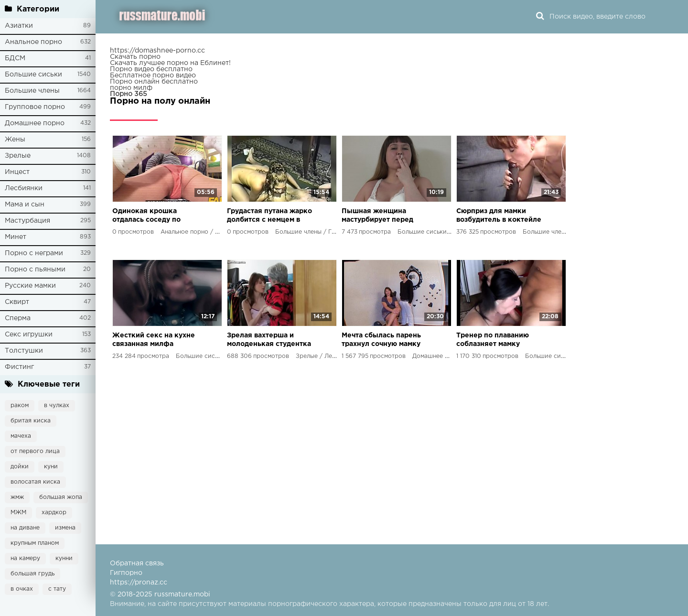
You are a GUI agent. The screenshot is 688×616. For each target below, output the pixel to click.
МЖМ (18, 513)
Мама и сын (25, 205)
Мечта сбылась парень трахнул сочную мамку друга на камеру (381, 340)
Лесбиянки (24, 188)
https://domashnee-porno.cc (157, 51)
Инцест (17, 172)
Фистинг (19, 367)
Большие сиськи (33, 75)
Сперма (18, 318)
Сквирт (17, 302)
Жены (15, 140)
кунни (64, 558)
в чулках (57, 405)
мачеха (21, 436)
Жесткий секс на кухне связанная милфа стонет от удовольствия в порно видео (154, 340)
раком (20, 405)
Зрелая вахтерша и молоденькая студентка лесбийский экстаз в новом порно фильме (269, 340)
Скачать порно (135, 57)
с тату (57, 589)
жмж (17, 497)
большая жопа (61, 497)
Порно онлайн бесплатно (154, 82)
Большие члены (32, 91)
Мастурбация (27, 221)
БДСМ (15, 58)
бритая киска (31, 421)
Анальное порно (33, 42)
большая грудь (32, 574)
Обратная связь (137, 563)
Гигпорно (126, 573)
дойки (20, 467)
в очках (22, 589)
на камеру (25, 558)
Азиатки (19, 26)
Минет (16, 237)
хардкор (54, 513)
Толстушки (24, 351)
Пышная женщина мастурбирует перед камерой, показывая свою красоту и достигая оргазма (377, 216)
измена (65, 528)
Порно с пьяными (35, 270)
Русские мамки (30, 286)
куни (51, 467)
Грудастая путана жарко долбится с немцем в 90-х (269, 216)
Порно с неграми (34, 253)
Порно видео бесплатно (151, 69)
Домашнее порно (35, 123)
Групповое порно (35, 107)
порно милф (131, 88)
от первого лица (35, 451)
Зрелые (18, 156)
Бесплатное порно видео (153, 76)
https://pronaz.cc (139, 583)
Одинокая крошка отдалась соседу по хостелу (146, 216)
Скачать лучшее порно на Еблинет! (170, 63)
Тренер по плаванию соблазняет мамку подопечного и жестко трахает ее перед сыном (499, 340)
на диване (25, 528)
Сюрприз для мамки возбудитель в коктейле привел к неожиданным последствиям (499, 216)
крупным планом (35, 543)
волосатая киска (35, 482)
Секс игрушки (29, 335)
